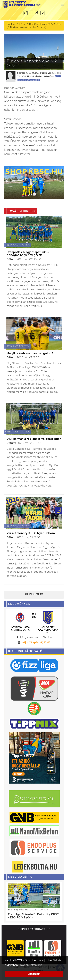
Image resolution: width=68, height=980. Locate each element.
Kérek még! (34, 594)
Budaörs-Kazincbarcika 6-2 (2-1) (28, 27)
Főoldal (11, 24)
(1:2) (35, 617)
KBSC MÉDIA (32, 73)
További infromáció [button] (31, 965)
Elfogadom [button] (34, 974)
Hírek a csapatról (17, 245)
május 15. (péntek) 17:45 (36, 643)
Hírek (22, 24)
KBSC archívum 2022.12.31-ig (45, 24)
